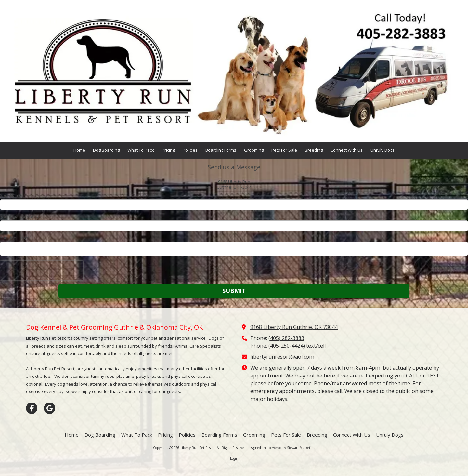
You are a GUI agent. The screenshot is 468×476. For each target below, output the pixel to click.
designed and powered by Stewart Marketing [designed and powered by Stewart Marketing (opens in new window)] (281, 448)
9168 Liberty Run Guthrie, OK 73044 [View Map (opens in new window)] (294, 327)
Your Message (14, 238)
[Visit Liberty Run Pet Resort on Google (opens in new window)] (50, 408)
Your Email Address (19, 217)
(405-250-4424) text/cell (297, 346)
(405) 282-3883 (286, 338)
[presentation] (42, 271)
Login (234, 458)
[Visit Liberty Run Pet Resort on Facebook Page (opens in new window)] (32, 408)
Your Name (11, 195)
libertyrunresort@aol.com (282, 357)
